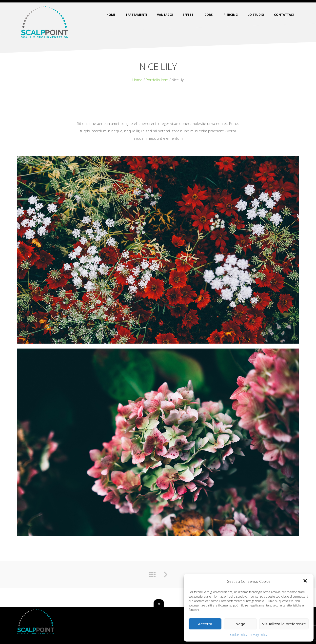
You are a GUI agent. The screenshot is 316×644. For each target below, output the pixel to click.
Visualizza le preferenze (284, 624)
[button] (306, 581)
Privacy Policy (258, 635)
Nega (240, 624)
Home (137, 80)
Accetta (205, 624)
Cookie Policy (239, 635)
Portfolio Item (157, 80)
